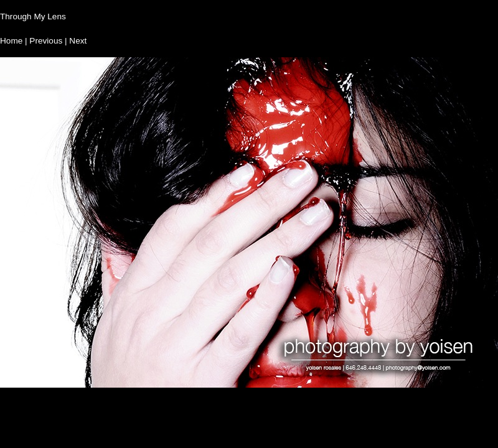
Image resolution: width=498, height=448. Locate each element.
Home (11, 41)
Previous (46, 41)
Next (78, 41)
